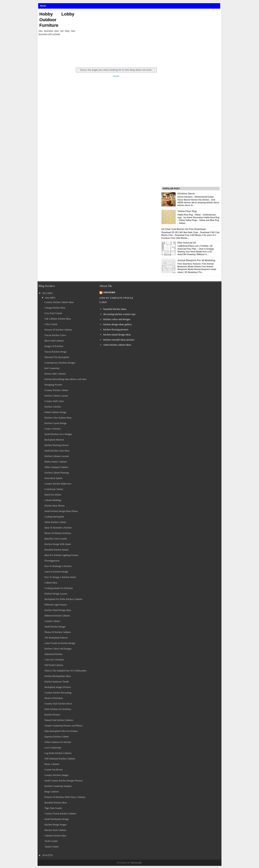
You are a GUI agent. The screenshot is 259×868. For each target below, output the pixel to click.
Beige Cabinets (52, 792)
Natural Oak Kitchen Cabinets (59, 720)
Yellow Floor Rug (187, 211)
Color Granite (51, 324)
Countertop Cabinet (54, 489)
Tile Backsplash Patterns (56, 638)
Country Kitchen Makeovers (58, 484)
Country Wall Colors (54, 401)
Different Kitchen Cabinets (57, 616)
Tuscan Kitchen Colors (55, 335)
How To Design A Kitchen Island (60, 577)
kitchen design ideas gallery (118, 324)
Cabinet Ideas (51, 583)
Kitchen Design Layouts (56, 594)
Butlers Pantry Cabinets (56, 462)
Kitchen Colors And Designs (58, 649)
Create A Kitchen (53, 429)
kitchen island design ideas (117, 335)
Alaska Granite (52, 847)
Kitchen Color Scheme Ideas (58, 418)
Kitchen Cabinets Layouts (57, 456)
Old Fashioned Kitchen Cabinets (60, 759)
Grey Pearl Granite (53, 313)
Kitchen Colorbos (53, 407)
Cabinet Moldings (53, 500)
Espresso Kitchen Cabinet (57, 737)
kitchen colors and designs (117, 319)
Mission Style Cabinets (55, 830)
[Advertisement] (150, 37)
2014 (45, 855)
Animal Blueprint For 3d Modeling (196, 260)
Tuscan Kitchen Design (55, 352)
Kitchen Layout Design (55, 423)
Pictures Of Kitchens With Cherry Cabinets (65, 797)
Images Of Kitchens (54, 346)
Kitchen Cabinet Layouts (56, 396)
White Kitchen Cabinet (55, 522)
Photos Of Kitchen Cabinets (58, 632)
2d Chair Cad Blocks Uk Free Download (184, 229)
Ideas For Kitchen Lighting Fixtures (61, 555)
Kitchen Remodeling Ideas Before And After (65, 379)
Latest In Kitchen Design (56, 572)
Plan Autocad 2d (187, 243)
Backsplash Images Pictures (58, 687)
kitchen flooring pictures (116, 329)
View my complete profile (116, 298)
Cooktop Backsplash (54, 517)
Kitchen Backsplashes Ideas (58, 676)
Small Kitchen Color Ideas (57, 451)
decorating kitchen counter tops (119, 314)
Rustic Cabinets (52, 764)
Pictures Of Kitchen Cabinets (58, 330)
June (47, 298)
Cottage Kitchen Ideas (55, 308)
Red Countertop (52, 368)
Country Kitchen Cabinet (56, 390)
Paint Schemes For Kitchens (58, 709)
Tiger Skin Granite (53, 808)
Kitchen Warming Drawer (57, 445)
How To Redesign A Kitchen (58, 566)
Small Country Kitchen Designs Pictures (64, 781)
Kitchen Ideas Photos (54, 506)
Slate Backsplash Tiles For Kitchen (61, 731)
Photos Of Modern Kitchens (58, 533)
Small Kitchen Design (55, 627)
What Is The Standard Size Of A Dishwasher (65, 671)
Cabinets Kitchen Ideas (55, 836)
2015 (45, 293)
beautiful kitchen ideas (115, 309)
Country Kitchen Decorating (58, 693)
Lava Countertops (53, 748)
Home (43, 6)
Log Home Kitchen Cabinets (58, 753)
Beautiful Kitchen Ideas (56, 803)
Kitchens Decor (186, 194)
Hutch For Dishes (53, 495)
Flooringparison (52, 561)
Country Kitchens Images (57, 775)
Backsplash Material (54, 440)
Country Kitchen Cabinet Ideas (59, 302)
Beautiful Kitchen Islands (57, 550)
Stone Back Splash (53, 478)
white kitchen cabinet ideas (117, 345)
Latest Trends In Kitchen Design (60, 643)
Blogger (136, 863)
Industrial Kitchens (53, 654)
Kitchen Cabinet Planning (57, 473)
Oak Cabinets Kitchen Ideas (58, 319)
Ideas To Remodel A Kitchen (58, 528)
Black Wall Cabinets (54, 341)
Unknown (109, 293)
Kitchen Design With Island (58, 544)
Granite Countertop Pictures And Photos (63, 726)
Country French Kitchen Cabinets (60, 814)
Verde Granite (51, 841)
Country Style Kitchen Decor (58, 704)
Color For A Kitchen (54, 660)
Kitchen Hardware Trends (57, 682)
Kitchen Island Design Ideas (58, 610)
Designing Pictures (53, 385)
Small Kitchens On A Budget (58, 434)
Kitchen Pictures (52, 715)
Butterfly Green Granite (56, 539)
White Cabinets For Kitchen (58, 742)
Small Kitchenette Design (57, 819)
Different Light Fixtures (56, 605)
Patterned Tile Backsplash (57, 357)
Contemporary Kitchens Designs (60, 363)
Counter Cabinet (52, 621)
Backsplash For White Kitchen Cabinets (63, 599)
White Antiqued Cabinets (56, 467)
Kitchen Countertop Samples (58, 786)
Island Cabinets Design (55, 412)
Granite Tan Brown (53, 770)
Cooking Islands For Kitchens (59, 588)
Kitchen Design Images (56, 825)
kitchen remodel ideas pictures (119, 340)
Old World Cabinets (54, 665)
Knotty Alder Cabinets (55, 374)
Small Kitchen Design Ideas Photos (61, 511)
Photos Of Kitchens (54, 698)
